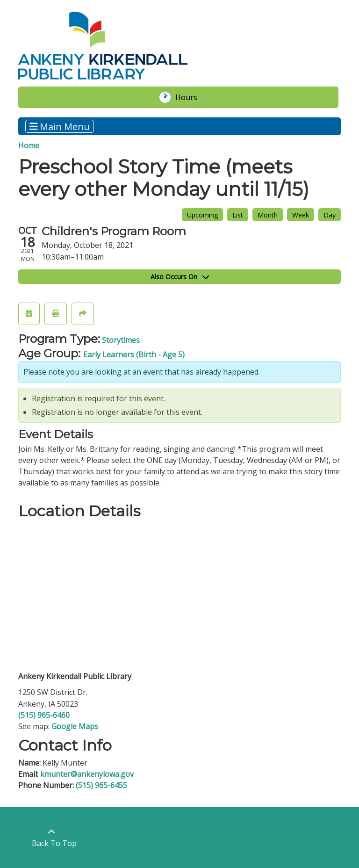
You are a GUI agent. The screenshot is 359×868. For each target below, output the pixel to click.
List (238, 215)
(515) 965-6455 (101, 785)
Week (301, 215)
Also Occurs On (180, 277)
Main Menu (60, 126)
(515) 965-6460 (44, 715)
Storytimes (121, 340)
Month (268, 215)
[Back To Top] (52, 838)
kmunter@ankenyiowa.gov (87, 774)
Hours (191, 97)
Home (29, 145)
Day (330, 215)
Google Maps (75, 726)
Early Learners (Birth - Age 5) (134, 354)
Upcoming (202, 215)
